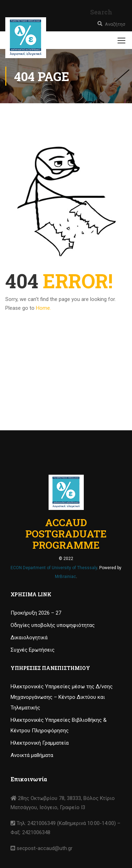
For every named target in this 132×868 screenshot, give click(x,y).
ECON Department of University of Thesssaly (54, 568)
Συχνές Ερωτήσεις (33, 650)
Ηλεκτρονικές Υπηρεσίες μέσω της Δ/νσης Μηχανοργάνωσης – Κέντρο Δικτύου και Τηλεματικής (62, 697)
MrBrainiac (65, 577)
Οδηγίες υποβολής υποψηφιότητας (53, 625)
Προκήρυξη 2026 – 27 (36, 613)
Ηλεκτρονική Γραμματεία (40, 743)
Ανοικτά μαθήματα (32, 755)
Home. (43, 308)
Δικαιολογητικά (29, 638)
